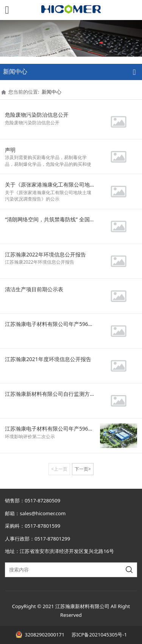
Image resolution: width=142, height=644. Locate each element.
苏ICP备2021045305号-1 (98, 635)
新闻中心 (51, 92)
